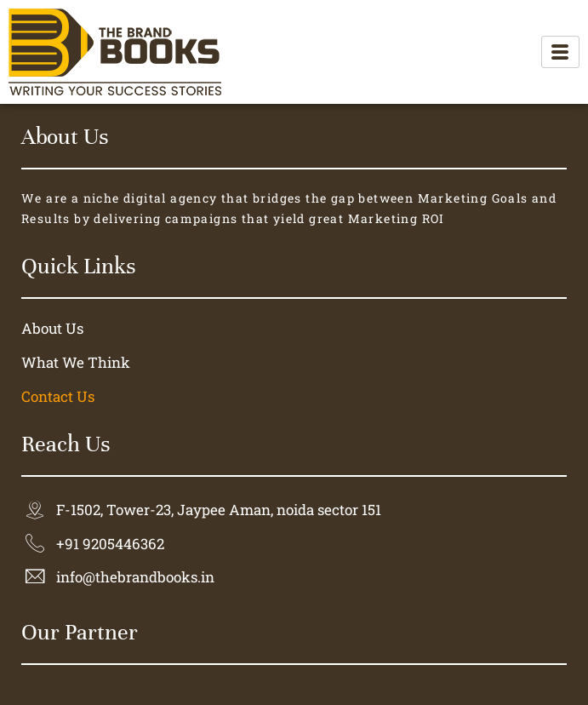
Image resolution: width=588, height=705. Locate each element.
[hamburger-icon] (560, 52)
